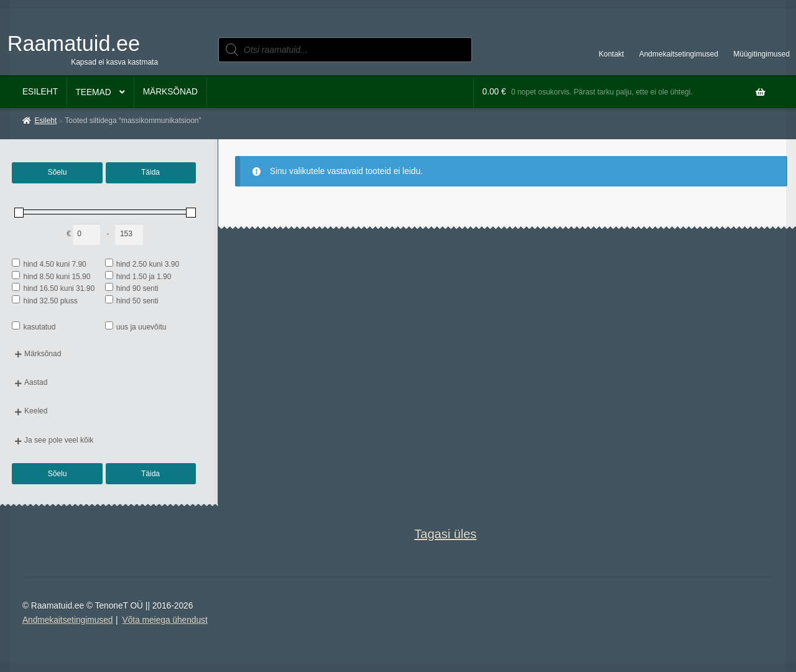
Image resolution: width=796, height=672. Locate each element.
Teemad (93, 92)
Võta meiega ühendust (165, 620)
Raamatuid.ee (74, 44)
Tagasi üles (445, 534)
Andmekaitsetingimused (679, 54)
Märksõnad (170, 92)
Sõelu (58, 172)
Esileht (40, 92)
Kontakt (612, 54)
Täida (150, 172)
